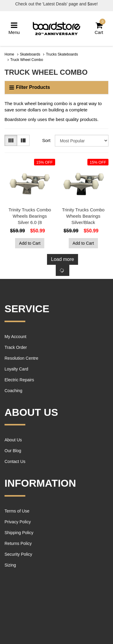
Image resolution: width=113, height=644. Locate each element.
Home (9, 54)
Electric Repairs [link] (19, 380)
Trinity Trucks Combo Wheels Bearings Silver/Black (83, 216)
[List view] (23, 140)
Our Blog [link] (13, 451)
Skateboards (30, 54)
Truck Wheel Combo (27, 60)
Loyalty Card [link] (16, 369)
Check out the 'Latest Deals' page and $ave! (57, 4)
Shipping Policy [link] (19, 533)
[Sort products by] (82, 141)
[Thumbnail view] (11, 140)
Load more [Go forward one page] (63, 259)
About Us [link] (13, 440)
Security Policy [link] (18, 554)
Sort (46, 140)
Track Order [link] (16, 347)
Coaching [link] (13, 391)
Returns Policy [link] (18, 543)
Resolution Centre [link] (21, 358)
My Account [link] (15, 337)
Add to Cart (30, 243)
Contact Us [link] (15, 461)
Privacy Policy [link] (18, 522)
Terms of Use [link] (17, 511)
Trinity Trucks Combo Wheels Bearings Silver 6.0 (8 (30, 216)
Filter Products (30, 87)
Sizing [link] (10, 565)
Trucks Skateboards (62, 54)
